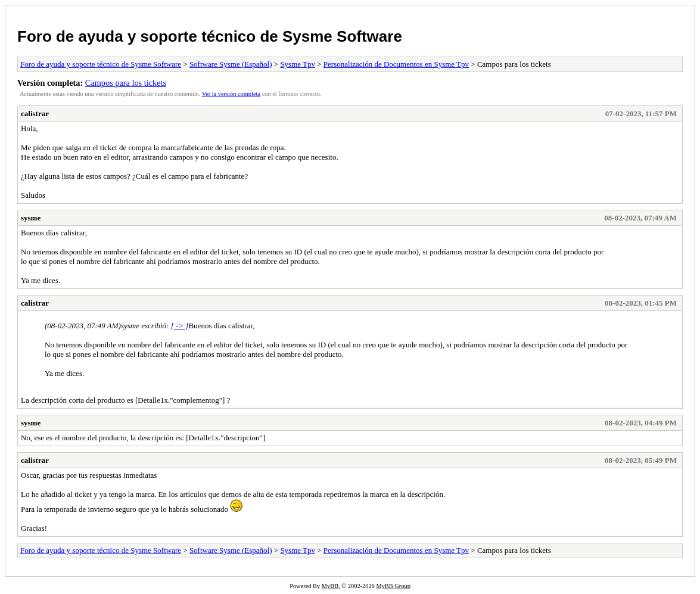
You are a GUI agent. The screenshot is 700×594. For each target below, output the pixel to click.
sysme (31, 218)
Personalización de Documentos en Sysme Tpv (396, 64)
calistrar (35, 113)
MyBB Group (393, 586)
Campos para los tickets (126, 83)
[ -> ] (180, 326)
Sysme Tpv (298, 64)
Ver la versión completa (231, 94)
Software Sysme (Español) (231, 64)
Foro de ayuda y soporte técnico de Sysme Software (210, 36)
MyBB (330, 586)
